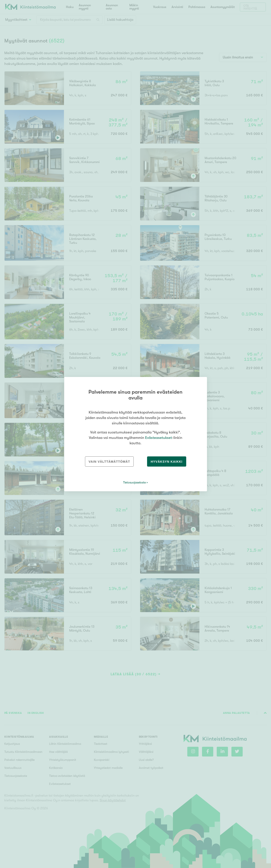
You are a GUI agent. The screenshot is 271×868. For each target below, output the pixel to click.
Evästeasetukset (159, 438)
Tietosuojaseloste (134, 482)
